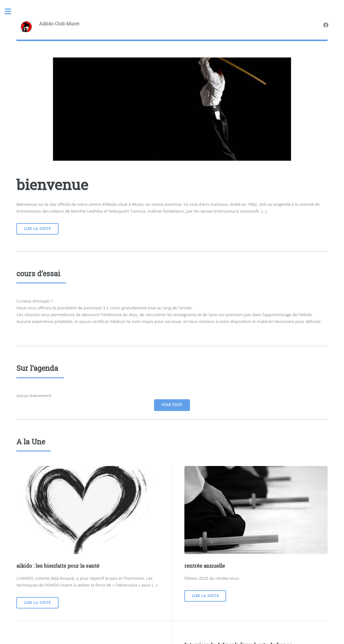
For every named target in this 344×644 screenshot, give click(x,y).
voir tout (172, 405)
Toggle (11, 12)
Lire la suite (37, 229)
